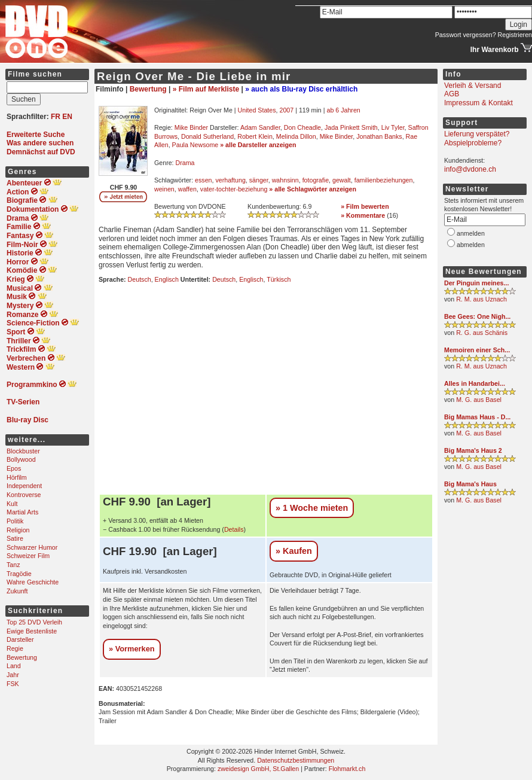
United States (257, 110)
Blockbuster (23, 451)
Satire (15, 538)
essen (203, 180)
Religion (18, 530)
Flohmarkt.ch (347, 769)
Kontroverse (24, 495)
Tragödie (19, 574)
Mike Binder (191, 127)
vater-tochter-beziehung (234, 189)
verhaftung (230, 180)
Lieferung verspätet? (477, 134)
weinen (164, 189)
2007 (286, 110)
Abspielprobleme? (473, 143)
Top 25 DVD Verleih (34, 622)
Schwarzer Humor (32, 547)
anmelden (471, 233)
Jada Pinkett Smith (351, 127)
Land (14, 666)
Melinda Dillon (296, 136)
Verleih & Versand (473, 86)
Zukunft (17, 591)
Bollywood (21, 459)
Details (234, 529)
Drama (185, 163)
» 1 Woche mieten (312, 508)
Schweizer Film (28, 556)
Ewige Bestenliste (32, 631)
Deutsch (140, 279)
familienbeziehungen (384, 180)
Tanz (13, 565)
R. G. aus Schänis (482, 333)
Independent (24, 486)
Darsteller (20, 639)
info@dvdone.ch (470, 169)
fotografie (316, 180)
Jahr (13, 675)
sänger (259, 180)
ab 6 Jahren (343, 110)
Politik (15, 521)
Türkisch (279, 279)
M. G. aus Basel (479, 400)
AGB (452, 94)
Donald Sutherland (207, 136)
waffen (187, 189)
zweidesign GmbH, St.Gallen (258, 769)
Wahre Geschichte (33, 582)
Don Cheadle (302, 127)
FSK (13, 684)
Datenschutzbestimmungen (296, 760)
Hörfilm (17, 477)
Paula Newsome (195, 145)
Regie (15, 648)
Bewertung (22, 657)
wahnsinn (285, 180)
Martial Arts (22, 512)
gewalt (342, 180)
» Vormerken (132, 649)
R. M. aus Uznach (481, 299)
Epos (14, 468)
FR (56, 117)
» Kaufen (294, 551)
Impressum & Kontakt (479, 103)
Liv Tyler (393, 127)
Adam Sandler (260, 127)
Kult (12, 504)
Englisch (167, 279)
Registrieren (515, 35)
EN (67, 117)
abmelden (471, 245)
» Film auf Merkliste (206, 89)
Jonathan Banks (379, 136)
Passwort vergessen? (466, 35)
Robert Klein (255, 136)
